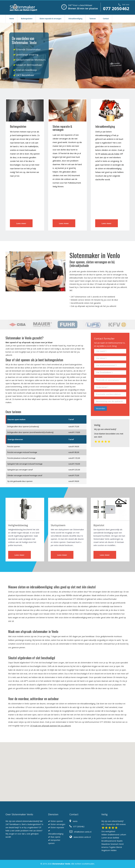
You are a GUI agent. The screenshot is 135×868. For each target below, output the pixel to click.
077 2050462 (116, 8)
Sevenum (114, 844)
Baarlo (120, 841)
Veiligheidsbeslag (18, 525)
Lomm (104, 838)
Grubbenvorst (113, 835)
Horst (121, 844)
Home (12, 19)
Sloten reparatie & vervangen (50, 19)
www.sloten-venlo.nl (80, 837)
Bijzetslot (99, 525)
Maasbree (106, 844)
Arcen (110, 838)
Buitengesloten (27, 19)
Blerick (119, 847)
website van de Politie (110, 154)
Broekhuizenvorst (109, 841)
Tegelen (112, 847)
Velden (104, 835)
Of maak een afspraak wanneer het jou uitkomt (50, 726)
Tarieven (93, 19)
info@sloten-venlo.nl (80, 832)
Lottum (123, 835)
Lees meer (21, 223)
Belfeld (116, 838)
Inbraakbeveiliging (75, 19)
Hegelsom (106, 850)
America (105, 847)
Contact (106, 19)
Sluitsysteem (58, 525)
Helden (114, 850)
